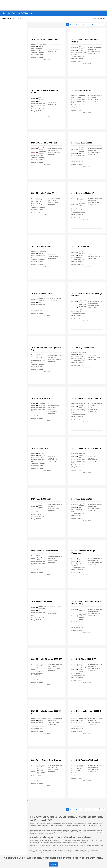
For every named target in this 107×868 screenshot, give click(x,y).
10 (96, 24)
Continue (53, 864)
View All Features (47, 60)
